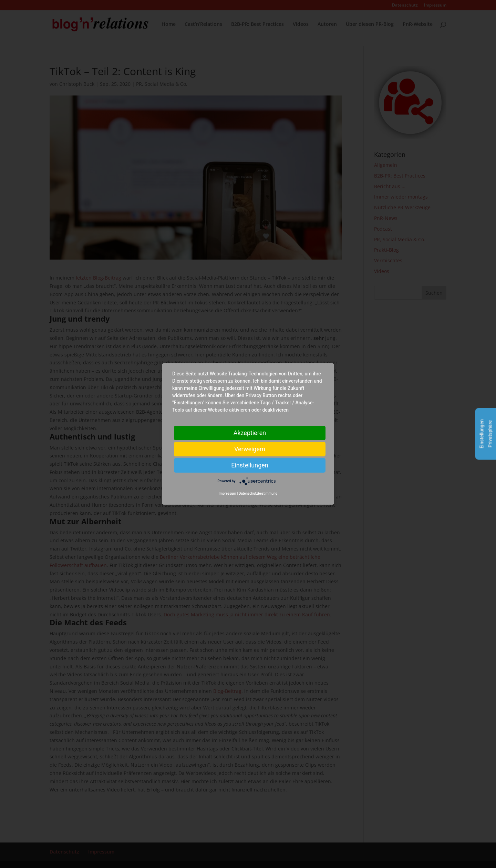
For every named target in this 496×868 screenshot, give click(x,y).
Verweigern (250, 449)
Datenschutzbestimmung (258, 493)
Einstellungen (250, 465)
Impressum (228, 493)
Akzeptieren (250, 433)
